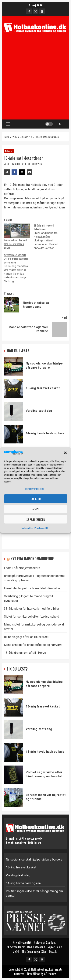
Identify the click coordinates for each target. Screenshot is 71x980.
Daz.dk (53, 952)
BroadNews (34, 974)
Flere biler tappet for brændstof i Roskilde (32, 588)
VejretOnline (55, 947)
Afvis (35, 509)
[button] (65, 453)
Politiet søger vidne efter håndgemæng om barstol (13, 775)
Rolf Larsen (14, 164)
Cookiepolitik (27, 528)
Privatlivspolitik (41, 528)
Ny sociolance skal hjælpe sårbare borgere (13, 366)
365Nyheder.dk (16, 947)
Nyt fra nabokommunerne (32, 559)
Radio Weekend (36, 947)
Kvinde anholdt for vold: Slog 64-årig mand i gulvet (16, 244)
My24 (16, 952)
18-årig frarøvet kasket (13, 389)
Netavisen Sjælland (45, 942)
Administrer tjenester (35, 489)
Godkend (36, 499)
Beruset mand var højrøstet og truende (13, 798)
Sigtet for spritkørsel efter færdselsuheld (32, 617)
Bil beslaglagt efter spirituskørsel (26, 637)
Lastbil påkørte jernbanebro (22, 568)
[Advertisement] (35, 78)
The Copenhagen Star (34, 952)
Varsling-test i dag (13, 411)
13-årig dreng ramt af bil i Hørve (25, 653)
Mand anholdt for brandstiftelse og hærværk (33, 645)
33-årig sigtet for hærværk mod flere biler (32, 609)
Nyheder (9, 151)
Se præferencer (36, 519)
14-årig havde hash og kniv (13, 434)
